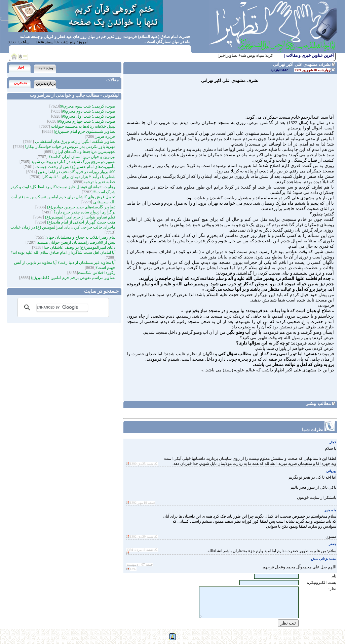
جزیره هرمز (105, 136)
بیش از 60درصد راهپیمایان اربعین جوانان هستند (76, 242)
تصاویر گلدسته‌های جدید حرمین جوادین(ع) (81, 207)
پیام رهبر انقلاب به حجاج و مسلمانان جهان (80, 237)
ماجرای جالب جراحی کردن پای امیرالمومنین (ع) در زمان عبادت (63, 227)
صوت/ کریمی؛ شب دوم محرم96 (89, 111)
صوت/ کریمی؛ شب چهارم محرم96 (87, 121)
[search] (62, 308)
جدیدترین (21, 83)
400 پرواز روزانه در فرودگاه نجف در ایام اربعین (76, 172)
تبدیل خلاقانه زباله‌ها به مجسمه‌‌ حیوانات (83, 126)
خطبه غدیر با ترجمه (99, 182)
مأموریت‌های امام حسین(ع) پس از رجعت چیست (75, 167)
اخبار (21, 67)
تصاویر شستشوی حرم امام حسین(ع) (84, 131)
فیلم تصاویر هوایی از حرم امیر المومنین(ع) (80, 217)
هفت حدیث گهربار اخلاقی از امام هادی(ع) (81, 222)
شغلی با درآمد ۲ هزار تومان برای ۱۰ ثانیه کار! (78, 177)
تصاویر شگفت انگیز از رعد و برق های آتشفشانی (75, 142)
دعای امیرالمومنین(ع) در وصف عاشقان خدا (79, 247)
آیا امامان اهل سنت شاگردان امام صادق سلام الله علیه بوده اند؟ (63, 252)
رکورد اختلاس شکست (97, 273)
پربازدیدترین (46, 83)
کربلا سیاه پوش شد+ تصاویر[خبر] (245, 55)
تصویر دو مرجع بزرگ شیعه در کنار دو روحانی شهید (73, 162)
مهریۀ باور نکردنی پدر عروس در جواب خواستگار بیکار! (70, 147)
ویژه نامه (46, 68)
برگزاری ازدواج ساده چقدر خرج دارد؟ (84, 212)
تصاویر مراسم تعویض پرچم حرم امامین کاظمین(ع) (73, 278)
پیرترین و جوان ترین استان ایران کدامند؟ (81, 157)
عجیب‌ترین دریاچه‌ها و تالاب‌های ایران (85, 152)
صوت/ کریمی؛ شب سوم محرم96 (88, 106)
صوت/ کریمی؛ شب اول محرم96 (89, 116)
